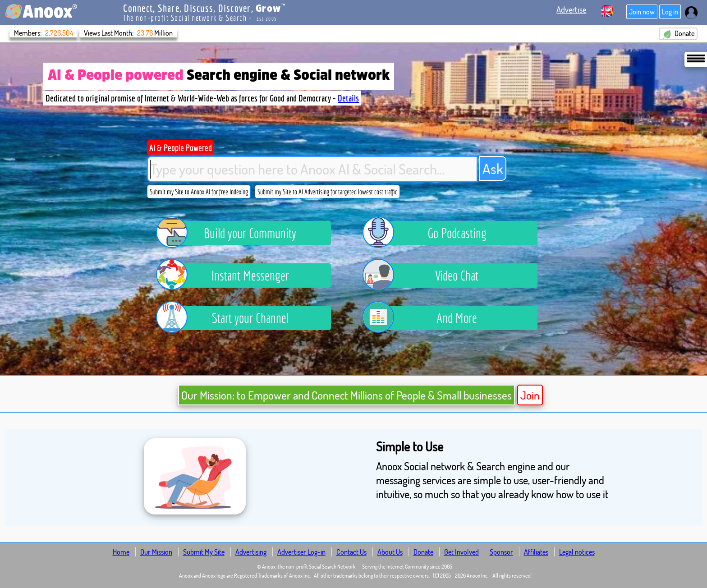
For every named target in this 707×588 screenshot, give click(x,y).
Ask (493, 168)
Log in (670, 12)
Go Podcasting (431, 233)
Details (348, 98)
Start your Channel (229, 318)
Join (530, 395)
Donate (678, 34)
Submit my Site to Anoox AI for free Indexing (199, 192)
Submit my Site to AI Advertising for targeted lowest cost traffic (327, 192)
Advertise (571, 9)
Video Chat (427, 276)
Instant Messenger (229, 276)
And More (427, 318)
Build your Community (233, 233)
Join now (642, 12)
